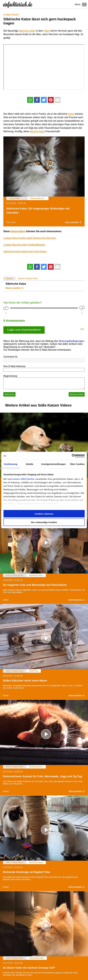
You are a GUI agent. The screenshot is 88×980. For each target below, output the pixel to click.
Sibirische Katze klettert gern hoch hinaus (25, 252)
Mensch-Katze (37, 131)
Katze (71, 114)
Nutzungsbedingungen (72, 341)
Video (47, 31)
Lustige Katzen (11, 15)
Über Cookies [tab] (77, 464)
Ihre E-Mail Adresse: (15, 366)
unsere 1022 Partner (24, 479)
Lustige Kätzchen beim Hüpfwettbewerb (24, 245)
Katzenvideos (18, 231)
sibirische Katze (27, 31)
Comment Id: (11, 357)
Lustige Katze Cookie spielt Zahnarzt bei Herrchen (30, 238)
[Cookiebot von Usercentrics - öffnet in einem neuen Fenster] (72, 456)
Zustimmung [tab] (11, 464)
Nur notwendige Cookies (44, 522)
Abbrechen (9, 394)
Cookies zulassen (44, 514)
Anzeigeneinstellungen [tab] (53, 464)
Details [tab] (30, 464)
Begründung (10, 376)
